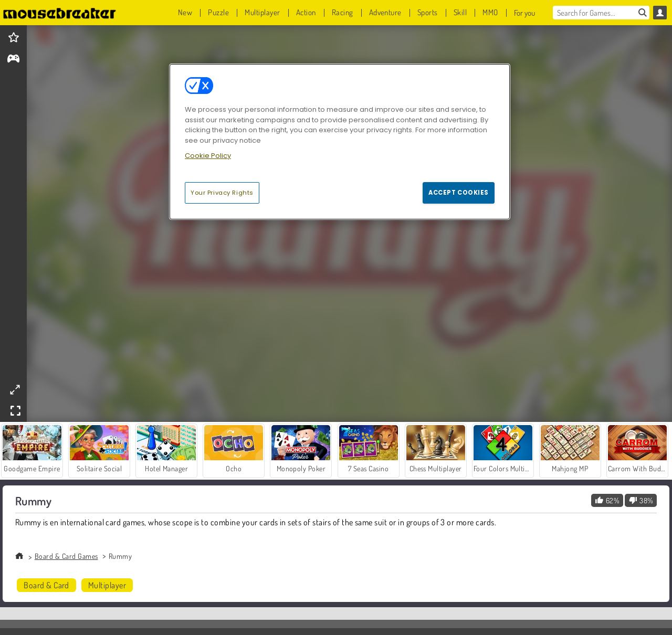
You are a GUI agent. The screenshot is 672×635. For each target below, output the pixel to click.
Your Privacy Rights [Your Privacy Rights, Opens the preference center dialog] (222, 193)
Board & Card (46, 585)
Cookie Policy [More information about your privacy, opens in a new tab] (208, 156)
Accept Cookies (459, 193)
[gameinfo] (13, 60)
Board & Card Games (66, 556)
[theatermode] (15, 390)
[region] (340, 142)
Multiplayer (107, 585)
